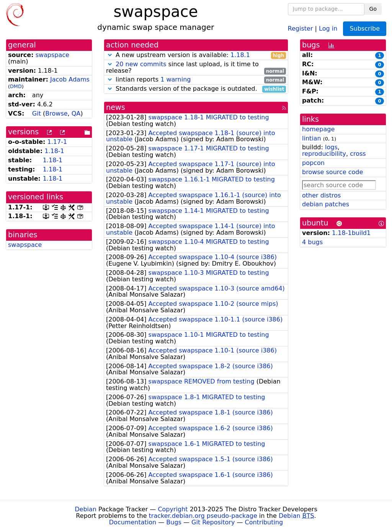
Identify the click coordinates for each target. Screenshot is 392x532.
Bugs (174, 522)
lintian (312, 138)
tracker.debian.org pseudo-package (203, 516)
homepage (318, 129)
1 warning (176, 79)
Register (301, 28)
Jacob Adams (70, 79)
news (116, 107)
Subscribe (365, 29)
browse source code (332, 172)
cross (358, 154)
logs (331, 147)
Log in (328, 28)
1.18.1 (240, 55)
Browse (56, 113)
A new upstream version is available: (196, 55)
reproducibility (324, 154)
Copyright (173, 509)
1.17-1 (57, 142)
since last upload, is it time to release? (196, 68)
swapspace (52, 55)
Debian (86, 509)
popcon (313, 163)
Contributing (264, 522)
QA (76, 113)
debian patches (326, 204)
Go (373, 9)
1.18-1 (54, 151)
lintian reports (196, 80)
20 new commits (141, 64)
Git (37, 113)
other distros (321, 195)
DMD (16, 86)
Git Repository (213, 522)
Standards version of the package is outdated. (196, 89)
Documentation (133, 522)
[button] (110, 55)
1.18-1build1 (351, 233)
